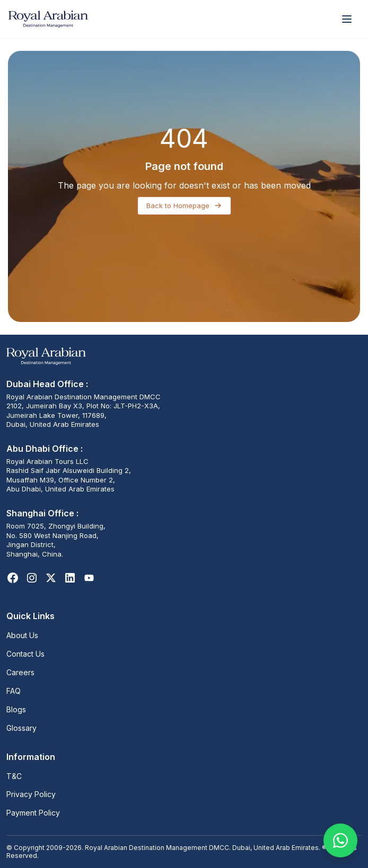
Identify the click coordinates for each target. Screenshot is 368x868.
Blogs (16, 709)
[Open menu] (347, 19)
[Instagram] (32, 578)
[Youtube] (89, 578)
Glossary (21, 728)
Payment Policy (33, 813)
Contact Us (25, 654)
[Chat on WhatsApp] (340, 840)
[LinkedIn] (70, 578)
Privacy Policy (31, 794)
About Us (22, 635)
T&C (14, 776)
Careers (20, 672)
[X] (51, 578)
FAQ (14, 691)
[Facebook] (13, 578)
